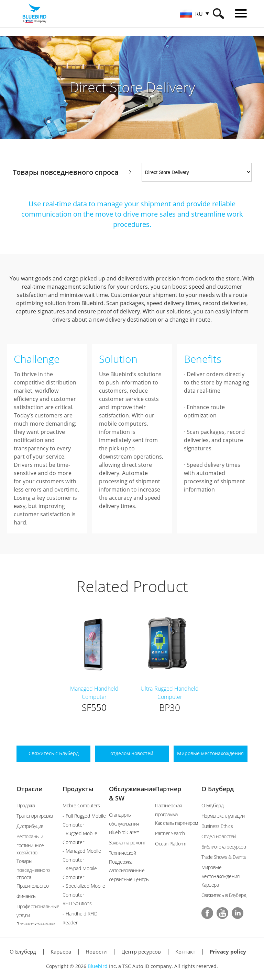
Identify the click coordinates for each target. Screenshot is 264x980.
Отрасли (30, 789)
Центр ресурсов (141, 952)
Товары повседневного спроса (33, 869)
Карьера (210, 885)
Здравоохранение (36, 924)
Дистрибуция (30, 826)
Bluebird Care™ (124, 832)
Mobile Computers (81, 805)
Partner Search (170, 833)
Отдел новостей (219, 836)
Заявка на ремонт (127, 843)
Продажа (26, 805)
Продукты (78, 789)
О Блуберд (218, 789)
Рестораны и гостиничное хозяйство (30, 844)
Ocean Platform (170, 844)
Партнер (168, 789)
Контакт (185, 952)
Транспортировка (35, 816)
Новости (96, 952)
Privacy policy (228, 952)
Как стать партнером (177, 823)
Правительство (33, 886)
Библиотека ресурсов (224, 847)
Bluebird (98, 966)
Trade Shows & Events (224, 857)
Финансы (26, 896)
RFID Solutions (77, 903)
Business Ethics (217, 826)
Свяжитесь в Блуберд (224, 895)
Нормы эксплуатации (223, 816)
